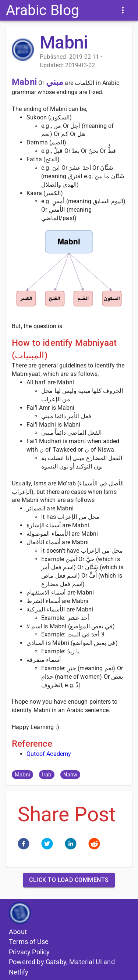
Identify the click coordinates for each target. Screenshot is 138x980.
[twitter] (47, 845)
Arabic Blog (43, 10)
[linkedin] (71, 845)
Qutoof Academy (49, 754)
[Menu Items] (123, 10)
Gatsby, (57, 962)
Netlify (19, 972)
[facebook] (24, 845)
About (18, 932)
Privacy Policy (29, 952)
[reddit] (94, 845)
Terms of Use (29, 942)
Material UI (86, 962)
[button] (22, 775)
